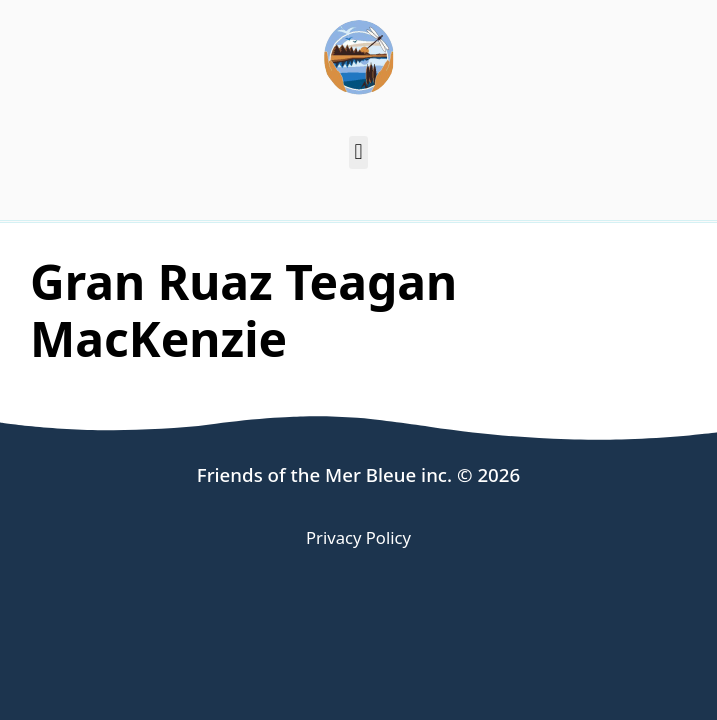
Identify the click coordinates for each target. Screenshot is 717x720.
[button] (358, 152)
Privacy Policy (358, 537)
